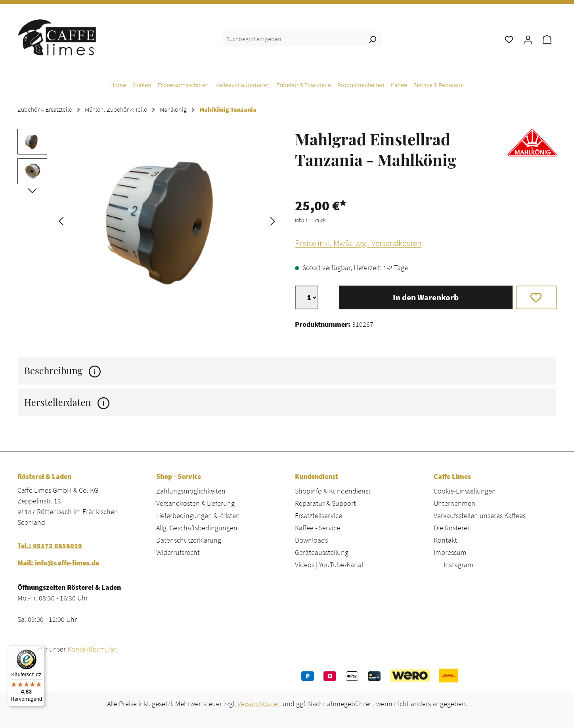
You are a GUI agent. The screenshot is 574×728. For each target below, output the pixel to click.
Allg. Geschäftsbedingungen (197, 528)
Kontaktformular (92, 649)
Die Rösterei (451, 528)
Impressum (450, 552)
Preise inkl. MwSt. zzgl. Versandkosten (358, 243)
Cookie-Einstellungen (465, 491)
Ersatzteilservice (319, 516)
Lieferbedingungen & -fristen (198, 516)
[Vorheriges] (61, 220)
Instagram (458, 565)
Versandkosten (259, 704)
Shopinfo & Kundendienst (333, 491)
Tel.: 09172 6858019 (50, 546)
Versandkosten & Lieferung (195, 503)
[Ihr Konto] (528, 39)
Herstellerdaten (67, 402)
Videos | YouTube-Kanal (329, 565)
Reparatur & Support (325, 503)
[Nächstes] (273, 220)
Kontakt (445, 540)
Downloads (311, 540)
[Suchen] (372, 39)
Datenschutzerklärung (189, 540)
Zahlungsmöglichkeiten (191, 491)
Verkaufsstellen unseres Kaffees (480, 516)
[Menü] (40, 650)
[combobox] (293, 39)
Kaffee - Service (318, 528)
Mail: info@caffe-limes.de (58, 563)
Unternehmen (454, 503)
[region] (148, 220)
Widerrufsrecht (178, 552)
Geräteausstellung (322, 552)
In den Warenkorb (426, 297)
